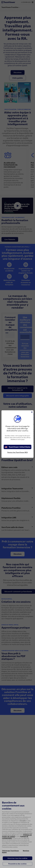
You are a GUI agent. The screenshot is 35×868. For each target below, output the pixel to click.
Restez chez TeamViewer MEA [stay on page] (18, 452)
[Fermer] (32, 412)
